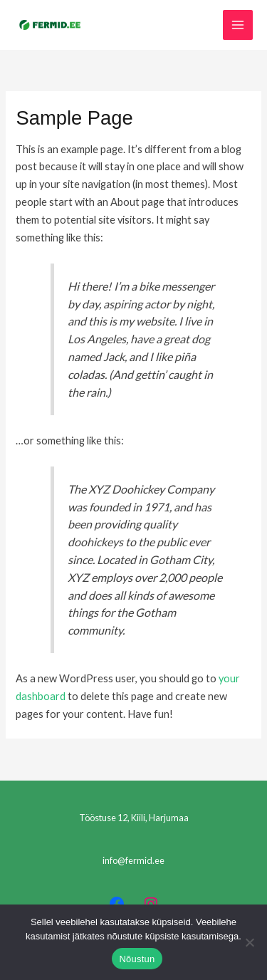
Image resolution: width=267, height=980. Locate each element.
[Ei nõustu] (249, 942)
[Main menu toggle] (238, 25)
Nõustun (137, 959)
